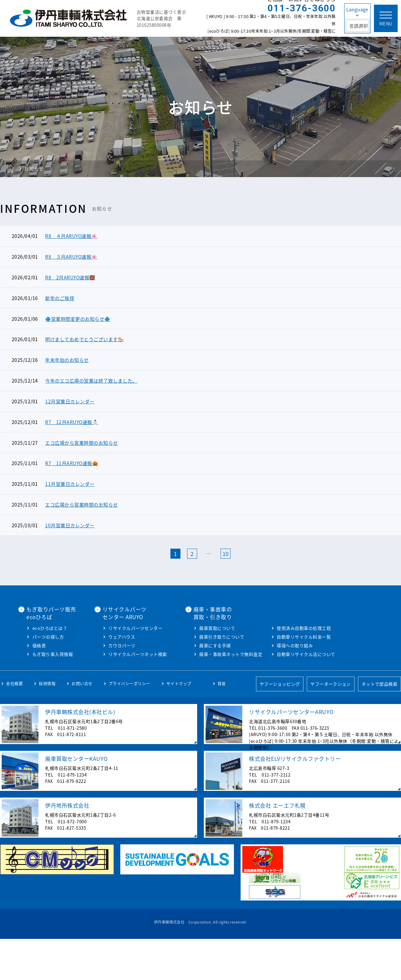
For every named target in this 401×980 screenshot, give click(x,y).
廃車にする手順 (284, 652)
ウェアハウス (192, 643)
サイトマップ (179, 725)
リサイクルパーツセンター (206, 635)
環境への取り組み (286, 687)
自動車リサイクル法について (298, 695)
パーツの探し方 (120, 651)
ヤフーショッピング (279, 726)
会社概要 (14, 725)
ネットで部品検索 (379, 726)
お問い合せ (82, 725)
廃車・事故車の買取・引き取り (282, 620)
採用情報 (47, 725)
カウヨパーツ (193, 652)
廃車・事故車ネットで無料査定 (300, 661)
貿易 (222, 725)
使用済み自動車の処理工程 (295, 669)
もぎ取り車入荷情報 (125, 668)
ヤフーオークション (330, 726)
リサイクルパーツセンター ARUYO (195, 620)
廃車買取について (286, 635)
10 (226, 561)
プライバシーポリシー (129, 725)
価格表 (111, 660)
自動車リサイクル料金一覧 (295, 678)
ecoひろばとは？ (122, 642)
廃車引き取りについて (291, 643)
